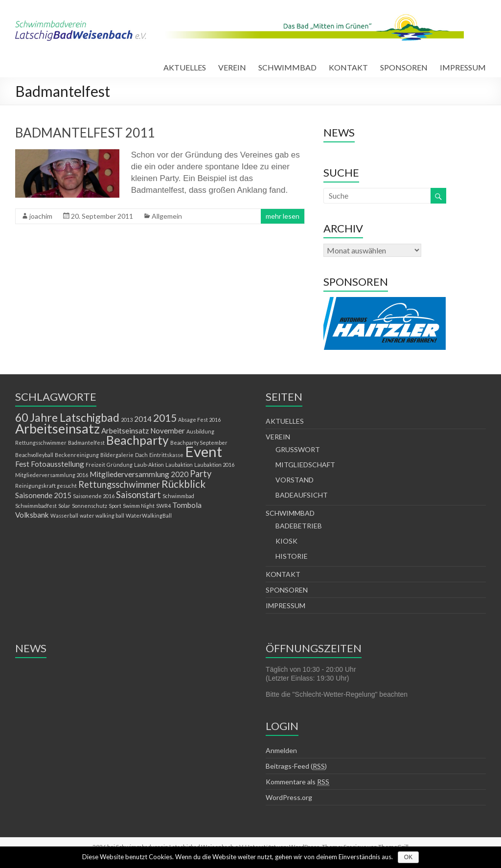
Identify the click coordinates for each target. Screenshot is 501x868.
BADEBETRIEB (299, 526)
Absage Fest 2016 (199, 420)
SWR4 (163, 506)
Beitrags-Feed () (296, 766)
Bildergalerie (117, 455)
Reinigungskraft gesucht (46, 486)
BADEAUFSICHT (302, 495)
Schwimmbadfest (36, 506)
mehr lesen (283, 216)
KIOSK (286, 541)
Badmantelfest (86, 443)
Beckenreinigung (77, 455)
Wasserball (64, 515)
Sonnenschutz (90, 506)
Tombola (187, 505)
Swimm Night (139, 506)
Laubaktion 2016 (214, 465)
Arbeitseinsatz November (143, 431)
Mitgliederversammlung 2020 (139, 474)
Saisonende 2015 (43, 495)
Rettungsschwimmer (119, 484)
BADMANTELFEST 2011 (85, 133)
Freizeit (95, 465)
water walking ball (102, 515)
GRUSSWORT (298, 449)
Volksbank (32, 515)
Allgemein (167, 216)
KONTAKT (348, 67)
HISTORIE (292, 556)
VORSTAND (295, 480)
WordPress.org (289, 797)
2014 (143, 419)
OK (408, 857)
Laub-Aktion (149, 465)
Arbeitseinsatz (57, 428)
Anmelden (281, 750)
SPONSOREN (404, 67)
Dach (141, 455)
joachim (41, 216)
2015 (165, 418)
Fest (22, 464)
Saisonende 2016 (94, 496)
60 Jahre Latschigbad (67, 418)
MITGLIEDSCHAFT (305, 465)
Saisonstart (138, 495)
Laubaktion (179, 465)
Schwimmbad (178, 496)
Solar (64, 506)
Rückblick (183, 484)
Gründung (120, 465)
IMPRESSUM (463, 67)
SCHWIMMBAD (287, 67)
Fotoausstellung (57, 464)
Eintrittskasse (166, 455)
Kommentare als (297, 782)
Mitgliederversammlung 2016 (52, 475)
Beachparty (137, 440)
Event (204, 451)
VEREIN (232, 67)
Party (201, 474)
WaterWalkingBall (149, 515)
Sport (115, 506)
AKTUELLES (185, 67)
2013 (127, 420)
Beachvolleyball (34, 455)
